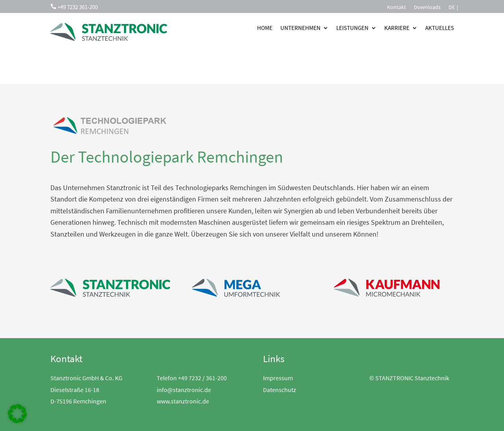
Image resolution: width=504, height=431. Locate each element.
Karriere (397, 28)
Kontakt (397, 7)
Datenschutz (280, 390)
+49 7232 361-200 (78, 7)
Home (265, 28)
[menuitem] (452, 9)
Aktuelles (440, 28)
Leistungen (352, 28)
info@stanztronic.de (184, 390)
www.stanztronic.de (183, 401)
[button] (17, 414)
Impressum (278, 378)
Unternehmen (300, 28)
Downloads (427, 7)
